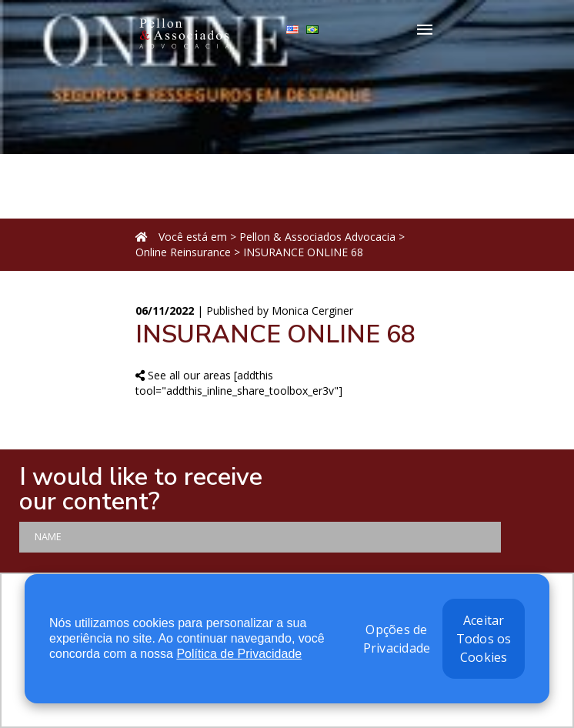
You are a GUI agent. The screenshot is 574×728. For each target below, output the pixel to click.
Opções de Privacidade (397, 639)
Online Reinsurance (183, 252)
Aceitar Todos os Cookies (484, 639)
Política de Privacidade (239, 654)
